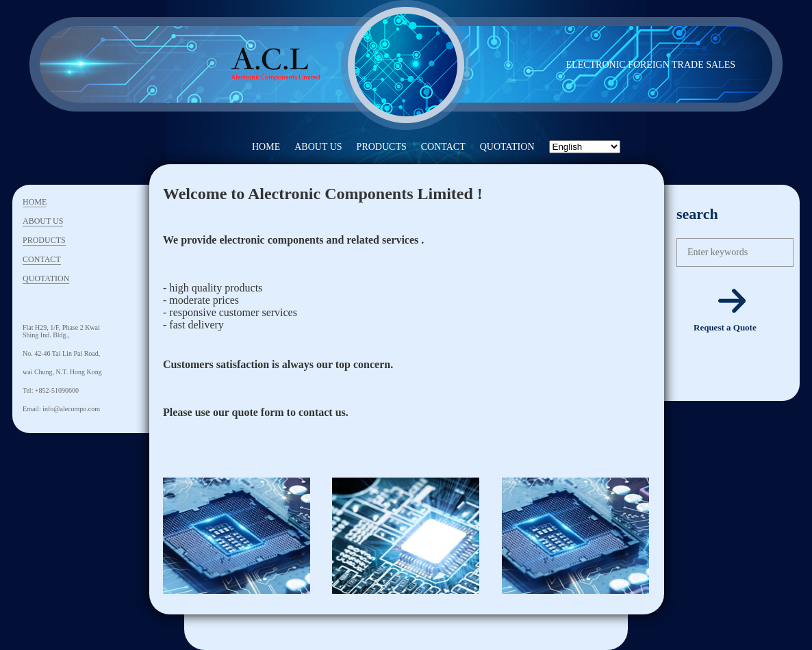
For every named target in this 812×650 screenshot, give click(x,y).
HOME (266, 147)
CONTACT (443, 147)
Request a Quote (725, 327)
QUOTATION (507, 147)
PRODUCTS (382, 147)
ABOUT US (318, 147)
